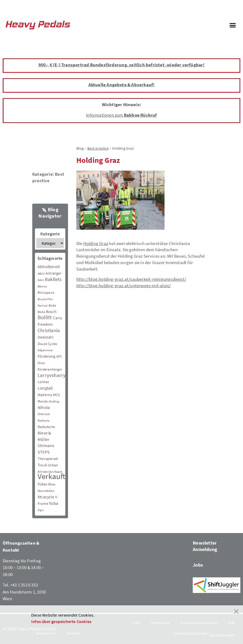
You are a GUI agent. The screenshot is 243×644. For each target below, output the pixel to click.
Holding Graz (96, 243)
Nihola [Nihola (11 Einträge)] (44, 407)
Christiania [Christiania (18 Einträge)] (49, 330)
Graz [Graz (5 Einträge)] (41, 363)
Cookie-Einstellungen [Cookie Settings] (191, 633)
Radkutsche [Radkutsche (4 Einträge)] (46, 427)
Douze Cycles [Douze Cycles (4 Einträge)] (47, 344)
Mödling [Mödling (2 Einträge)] (54, 402)
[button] (233, 25)
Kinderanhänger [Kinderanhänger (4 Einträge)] (50, 369)
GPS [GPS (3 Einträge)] (59, 356)
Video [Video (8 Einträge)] (42, 484)
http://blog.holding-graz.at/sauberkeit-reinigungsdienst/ (131, 279)
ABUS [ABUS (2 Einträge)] (41, 274)
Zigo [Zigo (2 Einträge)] (41, 510)
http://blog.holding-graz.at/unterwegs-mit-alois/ (124, 286)
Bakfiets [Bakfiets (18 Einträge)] (53, 279)
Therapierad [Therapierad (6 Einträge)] (48, 459)
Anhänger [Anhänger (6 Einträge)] (53, 273)
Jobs (198, 565)
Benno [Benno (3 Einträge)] (42, 286)
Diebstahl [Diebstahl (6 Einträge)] (46, 337)
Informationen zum (121, 115)
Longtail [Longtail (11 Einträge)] (45, 388)
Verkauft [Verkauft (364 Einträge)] (52, 476)
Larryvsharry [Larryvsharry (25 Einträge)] (52, 375)
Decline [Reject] (73, 633)
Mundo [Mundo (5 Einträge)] (43, 401)
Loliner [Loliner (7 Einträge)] (43, 382)
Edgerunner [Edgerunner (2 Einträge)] (45, 350)
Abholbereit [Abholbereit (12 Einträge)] (49, 267)
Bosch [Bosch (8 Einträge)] (51, 312)
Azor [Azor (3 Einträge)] (41, 280)
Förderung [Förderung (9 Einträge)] (47, 356)
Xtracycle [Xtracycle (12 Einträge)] (46, 497)
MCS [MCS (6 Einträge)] (56, 395)
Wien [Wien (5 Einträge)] (52, 484)
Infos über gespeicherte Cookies (61, 621)
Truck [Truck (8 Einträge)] (42, 465)
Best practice (48, 177)
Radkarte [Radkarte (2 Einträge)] (44, 421)
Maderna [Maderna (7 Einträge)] (45, 395)
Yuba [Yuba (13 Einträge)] (54, 503)
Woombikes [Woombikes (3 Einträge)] (46, 491)
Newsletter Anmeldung (205, 546)
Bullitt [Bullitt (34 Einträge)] (45, 317)
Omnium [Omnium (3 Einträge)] (44, 414)
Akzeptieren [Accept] (45, 633)
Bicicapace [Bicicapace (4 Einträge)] (46, 292)
